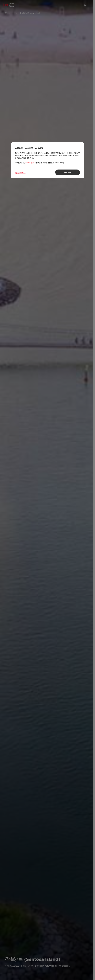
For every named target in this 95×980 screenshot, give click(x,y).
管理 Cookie (20, 173)
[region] (47, 160)
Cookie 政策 (30, 163)
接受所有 (68, 172)
